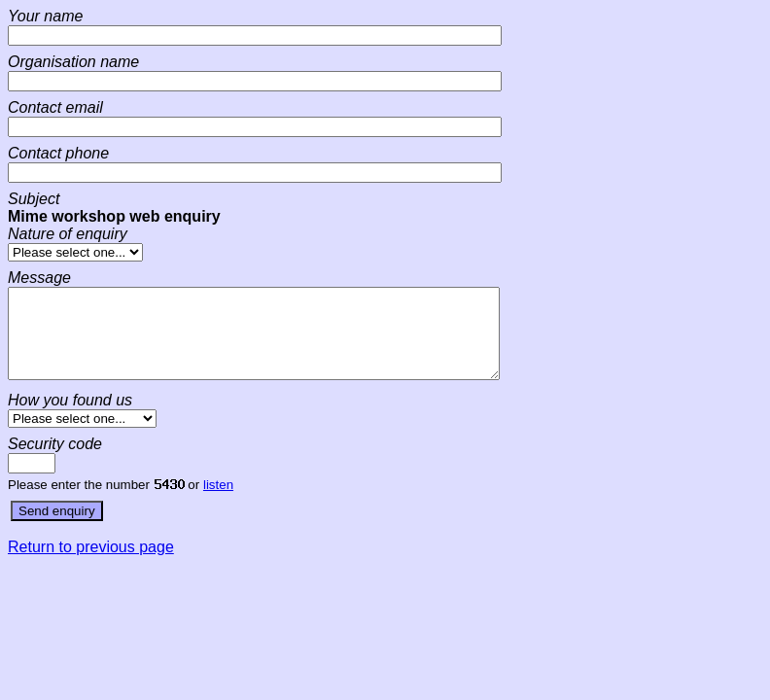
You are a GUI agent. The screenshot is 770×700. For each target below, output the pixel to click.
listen (218, 502)
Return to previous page (91, 564)
